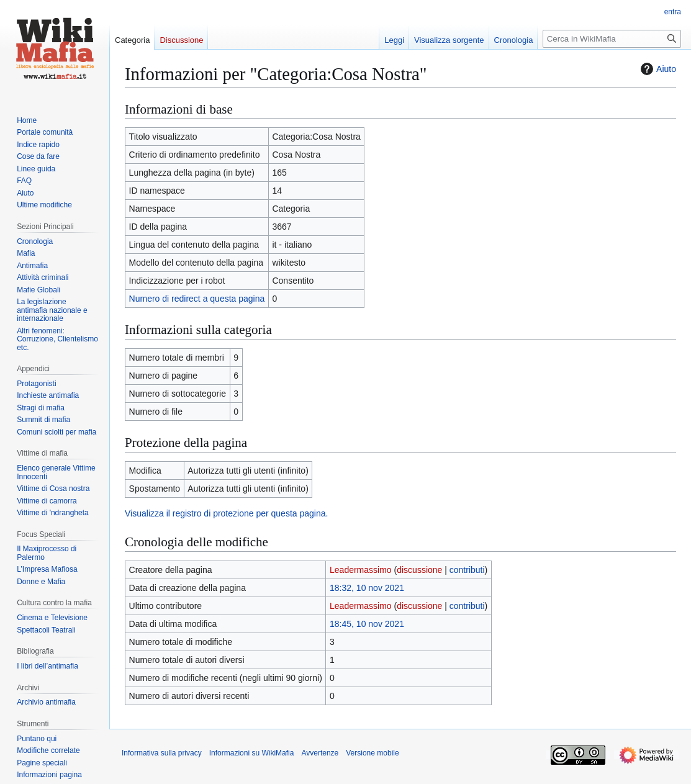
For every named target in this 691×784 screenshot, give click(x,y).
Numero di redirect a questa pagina (197, 299)
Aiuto (657, 69)
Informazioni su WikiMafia (252, 753)
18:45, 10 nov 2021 (367, 624)
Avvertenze (320, 753)
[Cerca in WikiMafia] (612, 39)
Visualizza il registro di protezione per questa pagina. (226, 513)
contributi (467, 570)
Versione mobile (372, 753)
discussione (419, 570)
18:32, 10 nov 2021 (367, 588)
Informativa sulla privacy (162, 753)
